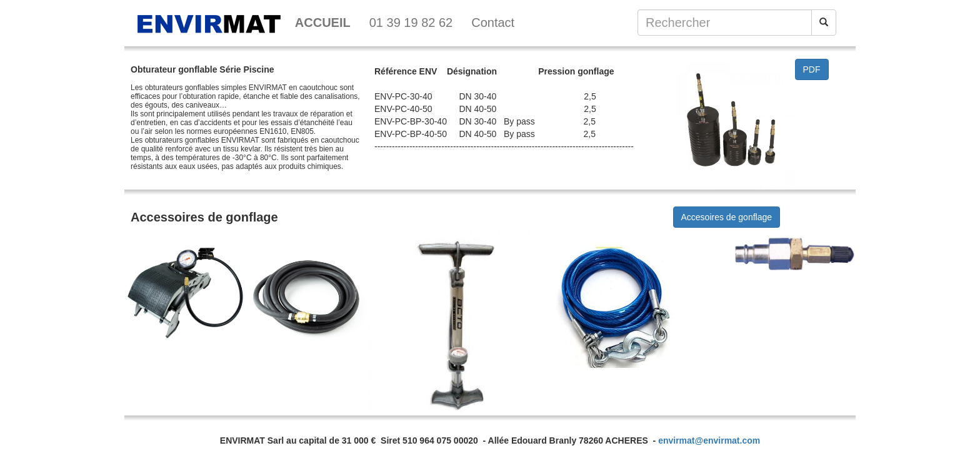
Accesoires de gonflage (727, 217)
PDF (812, 69)
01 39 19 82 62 (411, 23)
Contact (493, 23)
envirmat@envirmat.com (709, 440)
